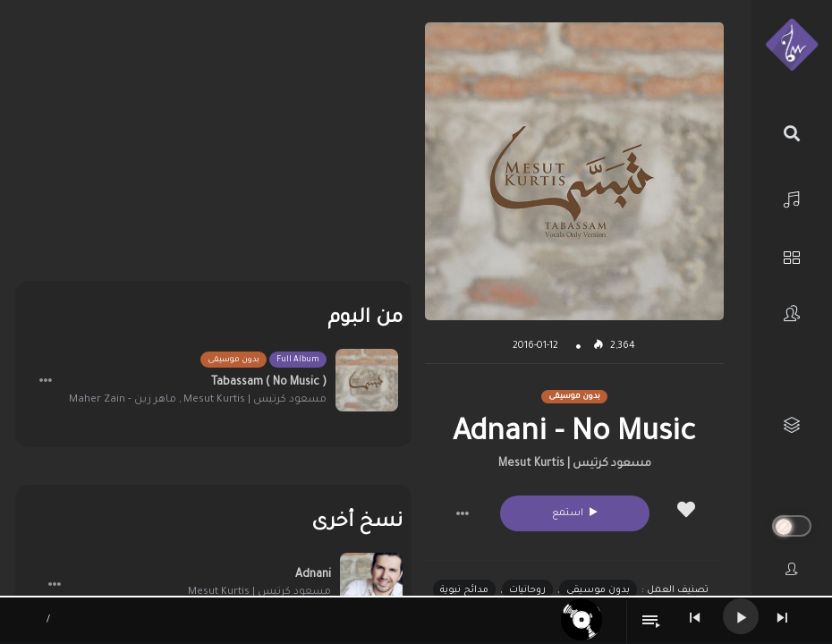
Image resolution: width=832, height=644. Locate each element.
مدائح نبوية (464, 590)
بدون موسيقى (598, 590)
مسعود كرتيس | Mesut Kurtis (575, 464)
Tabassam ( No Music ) (269, 383)
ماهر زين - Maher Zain (123, 400)
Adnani (313, 575)
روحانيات (527, 590)
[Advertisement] (213, 148)
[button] (463, 513)
